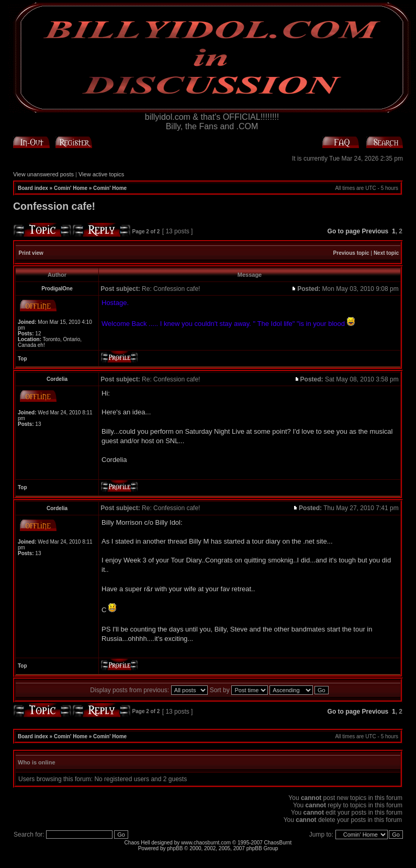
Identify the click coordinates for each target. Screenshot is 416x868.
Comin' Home (71, 188)
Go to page (344, 231)
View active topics (101, 174)
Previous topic (351, 253)
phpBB (175, 848)
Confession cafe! (54, 206)
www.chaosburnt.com (206, 843)
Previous (375, 231)
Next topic (386, 253)
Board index (33, 188)
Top (23, 359)
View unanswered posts (43, 174)
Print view (31, 253)
